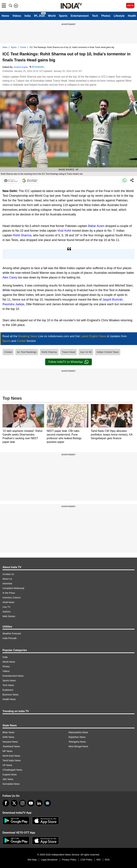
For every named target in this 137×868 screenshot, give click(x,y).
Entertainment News (13, 676)
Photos (106, 16)
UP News (7, 765)
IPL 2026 (39, 16)
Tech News (8, 685)
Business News (10, 695)
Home (5, 16)
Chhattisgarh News (12, 770)
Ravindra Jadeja (13, 304)
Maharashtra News (78, 732)
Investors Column (12, 598)
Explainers (8, 690)
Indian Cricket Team (108, 352)
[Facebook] (6, 803)
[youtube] (31, 803)
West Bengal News (78, 746)
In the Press (9, 593)
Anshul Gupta (21, 67)
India (28, 16)
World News (9, 662)
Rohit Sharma (22, 235)
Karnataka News (11, 784)
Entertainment (80, 16)
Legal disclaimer (49, 860)
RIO (99, 860)
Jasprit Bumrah (113, 300)
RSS (107, 860)
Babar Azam (96, 226)
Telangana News (77, 742)
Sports (63, 16)
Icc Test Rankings (27, 352)
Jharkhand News (11, 746)
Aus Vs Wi (86, 352)
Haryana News (10, 742)
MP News (7, 751)
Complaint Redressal (13, 588)
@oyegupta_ (38, 67)
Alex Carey (10, 277)
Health (132, 16)
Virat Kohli (64, 231)
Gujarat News (10, 775)
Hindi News (8, 602)
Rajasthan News (77, 737)
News (5, 47)
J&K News (8, 779)
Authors (6, 612)
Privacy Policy (69, 860)
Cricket (23, 47)
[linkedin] (39, 803)
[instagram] (22, 803)
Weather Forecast (12, 634)
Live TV (6, 607)
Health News (9, 699)
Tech (95, 16)
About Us (7, 579)
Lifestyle (119, 16)
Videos (17, 16)
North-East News (11, 756)
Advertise (7, 584)
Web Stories (9, 616)
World (52, 16)
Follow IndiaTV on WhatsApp (68, 362)
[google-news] (47, 803)
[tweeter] (14, 803)
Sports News (9, 681)
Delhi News (8, 737)
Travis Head (68, 352)
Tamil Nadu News (12, 760)
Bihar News (8, 732)
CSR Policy (86, 860)
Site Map (32, 860)
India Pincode (10, 638)
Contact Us (8, 574)
